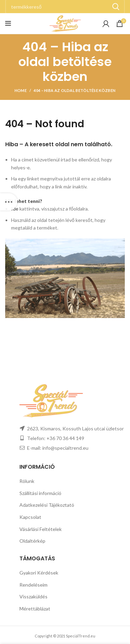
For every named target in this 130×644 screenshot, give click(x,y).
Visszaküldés (33, 596)
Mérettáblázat (35, 609)
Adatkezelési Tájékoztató (47, 505)
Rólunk (27, 481)
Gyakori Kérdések (39, 573)
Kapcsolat (30, 517)
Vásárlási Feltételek (41, 529)
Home (21, 90)
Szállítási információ (40, 493)
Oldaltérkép (32, 541)
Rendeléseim (33, 585)
